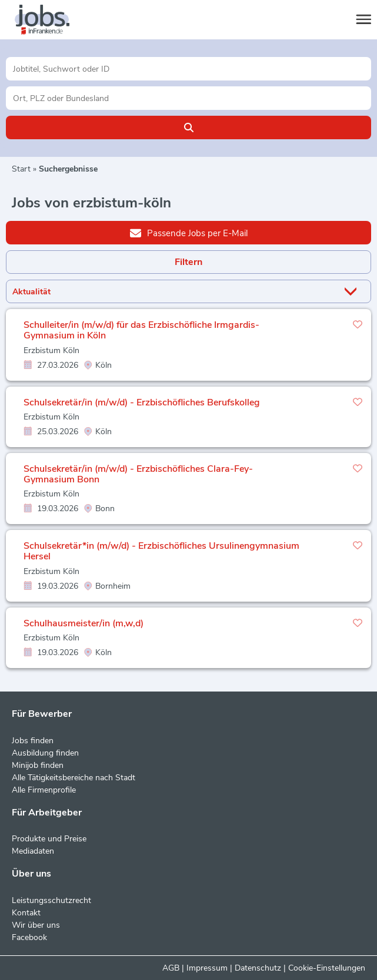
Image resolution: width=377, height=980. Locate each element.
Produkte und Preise (49, 839)
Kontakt (26, 913)
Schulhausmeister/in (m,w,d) (84, 623)
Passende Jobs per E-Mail (189, 233)
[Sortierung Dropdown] (353, 292)
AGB (171, 968)
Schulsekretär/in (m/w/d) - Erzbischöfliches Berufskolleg (142, 402)
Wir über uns (36, 925)
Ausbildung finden (45, 753)
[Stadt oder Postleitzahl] (188, 98)
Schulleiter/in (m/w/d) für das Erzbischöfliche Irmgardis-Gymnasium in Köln (141, 330)
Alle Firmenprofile (44, 790)
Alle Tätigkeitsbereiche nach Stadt (74, 778)
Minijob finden (38, 765)
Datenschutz (258, 968)
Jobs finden (33, 741)
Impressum (207, 968)
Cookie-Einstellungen (327, 968)
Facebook (29, 937)
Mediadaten (33, 851)
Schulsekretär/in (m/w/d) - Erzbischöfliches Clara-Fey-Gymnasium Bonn (138, 474)
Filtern (188, 262)
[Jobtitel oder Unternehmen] (188, 69)
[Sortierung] (174, 292)
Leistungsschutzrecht (51, 900)
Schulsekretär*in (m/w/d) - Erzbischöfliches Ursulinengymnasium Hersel (161, 551)
